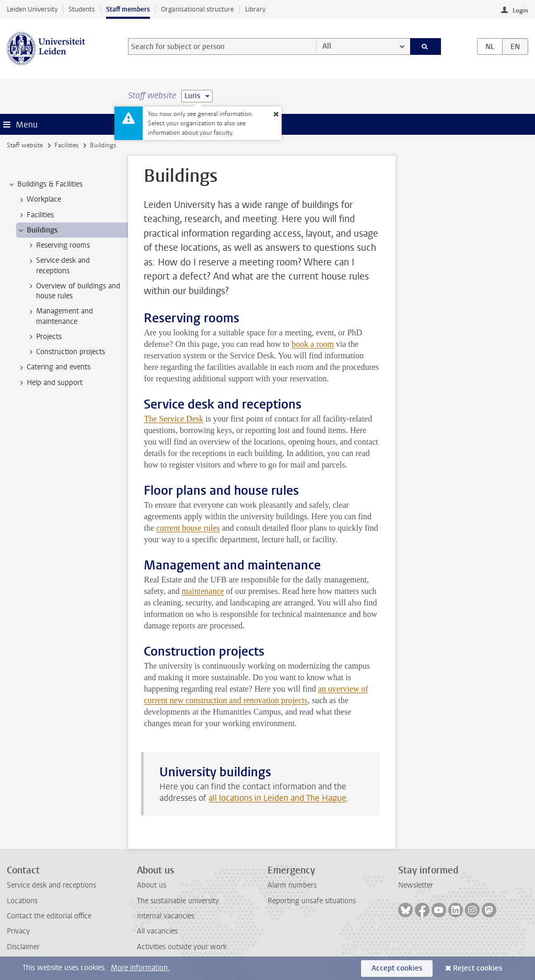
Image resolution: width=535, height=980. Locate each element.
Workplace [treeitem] (39, 200)
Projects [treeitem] (44, 337)
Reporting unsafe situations (312, 901)
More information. (140, 968)
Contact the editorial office (49, 916)
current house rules (188, 528)
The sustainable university (178, 901)
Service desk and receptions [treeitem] (58, 265)
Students (82, 9)
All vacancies (157, 931)
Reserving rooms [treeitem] (58, 246)
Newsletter (416, 885)
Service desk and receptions (51, 885)
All (327, 46)
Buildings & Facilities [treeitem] (45, 184)
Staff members (128, 9)
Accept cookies (397, 968)
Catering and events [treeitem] (54, 367)
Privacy (18, 931)
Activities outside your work (182, 947)
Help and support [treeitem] (50, 383)
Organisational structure (197, 9)
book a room (313, 344)
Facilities (66, 145)
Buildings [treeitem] (37, 230)
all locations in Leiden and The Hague (277, 798)
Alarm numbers (292, 885)
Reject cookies (478, 968)
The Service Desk (173, 419)
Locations (22, 901)
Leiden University (32, 9)
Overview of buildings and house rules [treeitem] (73, 291)
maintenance (203, 591)
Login (520, 10)
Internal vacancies (166, 916)
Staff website (25, 145)
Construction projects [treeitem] (66, 352)
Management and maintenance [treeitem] (60, 316)
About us (152, 885)
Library (255, 9)
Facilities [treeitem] (35, 215)
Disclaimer (23, 947)
